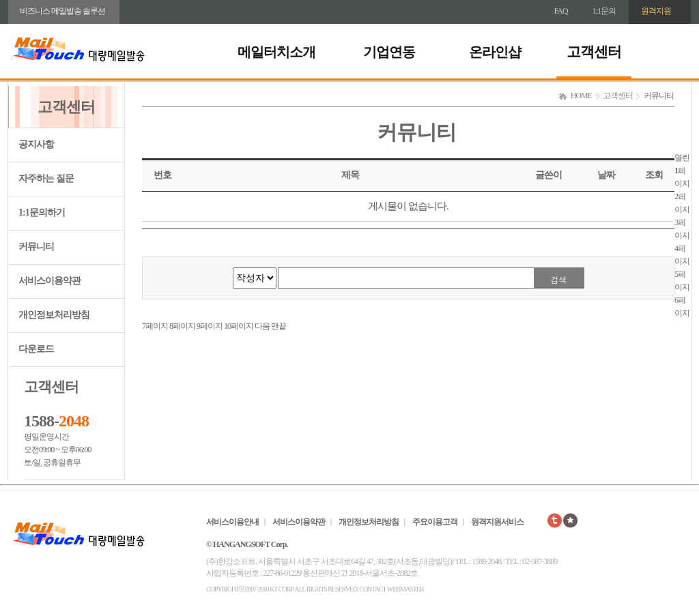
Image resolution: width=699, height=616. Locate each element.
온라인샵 (495, 52)
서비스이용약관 (49, 281)
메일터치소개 (276, 52)
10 (239, 326)
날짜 (606, 175)
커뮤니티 (36, 247)
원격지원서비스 (497, 522)
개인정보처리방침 (54, 315)
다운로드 (36, 349)
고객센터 (594, 52)
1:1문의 (604, 11)
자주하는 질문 (46, 178)
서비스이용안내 (232, 522)
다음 (262, 326)
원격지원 (656, 11)
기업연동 (389, 52)
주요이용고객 (435, 522)
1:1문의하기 (42, 212)
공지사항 (36, 144)
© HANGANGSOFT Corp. (247, 544)
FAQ (561, 11)
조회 (654, 175)
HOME (581, 96)
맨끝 (279, 326)
